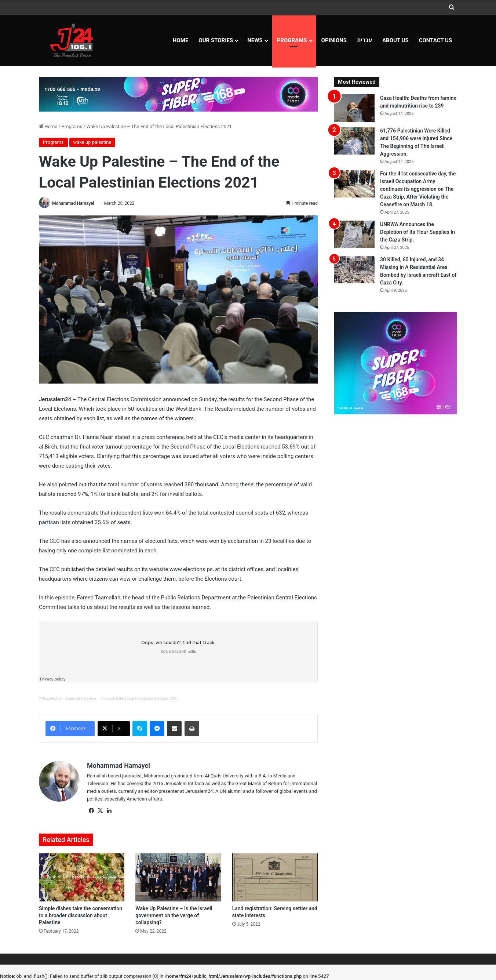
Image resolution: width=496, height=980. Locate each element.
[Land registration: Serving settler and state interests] (275, 878)
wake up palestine (92, 142)
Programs (292, 40)
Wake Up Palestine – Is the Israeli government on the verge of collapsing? (174, 915)
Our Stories (216, 40)
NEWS (255, 40)
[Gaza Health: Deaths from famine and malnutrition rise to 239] (354, 108)
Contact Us (435, 40)
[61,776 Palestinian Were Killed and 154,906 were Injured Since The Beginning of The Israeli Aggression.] (354, 141)
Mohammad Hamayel (73, 203)
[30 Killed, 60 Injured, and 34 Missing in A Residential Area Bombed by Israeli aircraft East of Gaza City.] (354, 270)
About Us (395, 40)
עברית (364, 40)
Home (181, 40)
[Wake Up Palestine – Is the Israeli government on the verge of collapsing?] (178, 878)
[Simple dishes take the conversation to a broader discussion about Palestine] (82, 878)
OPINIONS (334, 40)
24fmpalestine (50, 699)
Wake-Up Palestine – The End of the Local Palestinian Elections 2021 (122, 699)
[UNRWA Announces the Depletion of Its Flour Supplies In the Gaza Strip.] (354, 234)
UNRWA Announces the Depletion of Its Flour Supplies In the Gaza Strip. (417, 232)
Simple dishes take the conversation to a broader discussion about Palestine (81, 915)
